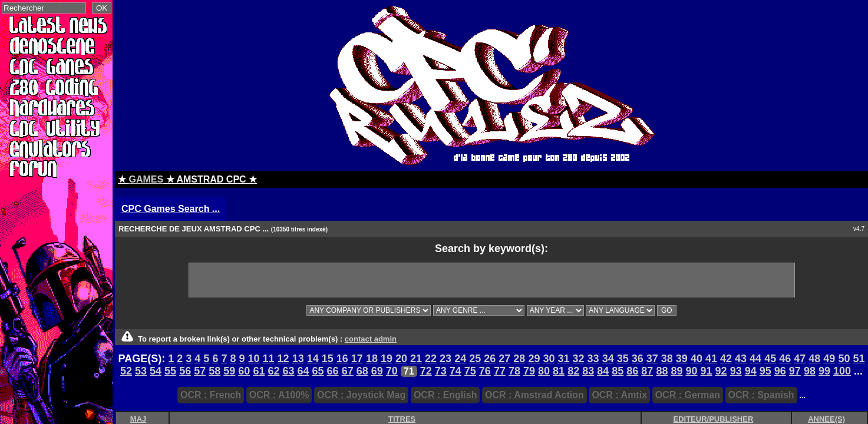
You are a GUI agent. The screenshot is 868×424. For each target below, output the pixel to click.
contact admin (371, 339)
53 (141, 371)
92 (721, 371)
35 (623, 359)
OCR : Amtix (619, 395)
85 (618, 371)
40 (697, 359)
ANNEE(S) (826, 419)
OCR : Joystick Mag (361, 395)
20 (401, 359)
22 (431, 359)
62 (273, 371)
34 (608, 359)
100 (842, 371)
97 (795, 371)
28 (519, 359)
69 (377, 371)
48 (814, 359)
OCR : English (445, 395)
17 (357, 359)
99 (824, 371)
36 (638, 359)
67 (348, 371)
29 (534, 359)
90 (692, 371)
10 (254, 359)
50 (844, 359)
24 (460, 359)
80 (544, 371)
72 (426, 371)
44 (755, 359)
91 (707, 371)
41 (711, 359)
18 (372, 359)
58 (214, 371)
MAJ (138, 419)
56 (185, 371)
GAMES (146, 179)
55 (170, 371)
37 (652, 359)
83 (588, 371)
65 (318, 371)
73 (441, 371)
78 (514, 371)
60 (244, 371)
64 (303, 371)
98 (810, 371)
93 (736, 371)
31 (563, 359)
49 (829, 359)
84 (603, 371)
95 (765, 371)
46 (785, 359)
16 (342, 359)
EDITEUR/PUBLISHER (714, 419)
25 (475, 359)
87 (647, 371)
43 (741, 359)
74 (456, 371)
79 (529, 371)
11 (269, 359)
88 (662, 371)
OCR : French (211, 395)
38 (667, 359)
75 (470, 371)
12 (283, 359)
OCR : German (688, 395)
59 (229, 371)
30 (549, 359)
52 (126, 371)
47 (800, 359)
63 (288, 371)
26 (490, 359)
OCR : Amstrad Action (534, 395)
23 (445, 359)
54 (156, 371)
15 (328, 359)
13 (298, 359)
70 (392, 371)
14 (313, 359)
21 (416, 359)
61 (259, 371)
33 (593, 359)
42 (726, 359)
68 (362, 371)
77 (500, 371)
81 (559, 371)
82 (573, 371)
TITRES (402, 419)
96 (780, 371)
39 (682, 359)
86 (632, 371)
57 (200, 371)
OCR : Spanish (761, 395)
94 (751, 371)
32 (579, 359)
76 (485, 371)
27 (504, 359)
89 (676, 371)
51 (859, 359)
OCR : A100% (279, 395)
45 (770, 359)
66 (333, 371)
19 (387, 359)
